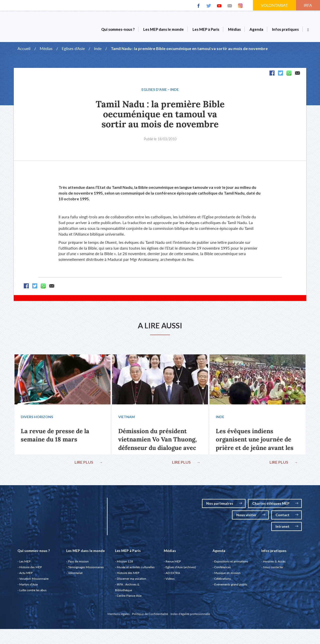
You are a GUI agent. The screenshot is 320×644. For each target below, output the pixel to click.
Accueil (24, 48)
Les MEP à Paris (206, 29)
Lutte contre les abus (33, 593)
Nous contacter (273, 570)
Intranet (287, 529)
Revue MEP (173, 564)
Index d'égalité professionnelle (190, 616)
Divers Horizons (37, 418)
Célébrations (222, 581)
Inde (98, 48)
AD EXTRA (173, 575)
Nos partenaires (224, 506)
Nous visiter (251, 517)
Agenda (256, 29)
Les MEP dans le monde (163, 29)
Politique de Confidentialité (150, 616)
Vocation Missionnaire (34, 581)
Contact (287, 517)
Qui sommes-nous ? (118, 29)
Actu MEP (26, 575)
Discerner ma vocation (131, 581)
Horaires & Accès (274, 564)
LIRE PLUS (88, 463)
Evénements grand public (231, 587)
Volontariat (75, 575)
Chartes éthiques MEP (275, 506)
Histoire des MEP (30, 570)
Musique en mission (227, 575)
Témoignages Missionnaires (86, 570)
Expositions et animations (231, 564)
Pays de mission (78, 564)
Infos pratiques (285, 29)
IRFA (308, 5)
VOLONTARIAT (275, 5)
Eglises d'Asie (73, 48)
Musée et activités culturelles (136, 570)
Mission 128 (125, 564)
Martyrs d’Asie (28, 587)
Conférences (222, 570)
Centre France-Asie (129, 598)
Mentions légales (118, 616)
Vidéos (170, 581)
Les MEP (25, 564)
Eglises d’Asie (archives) (181, 570)
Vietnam (127, 418)
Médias (234, 29)
